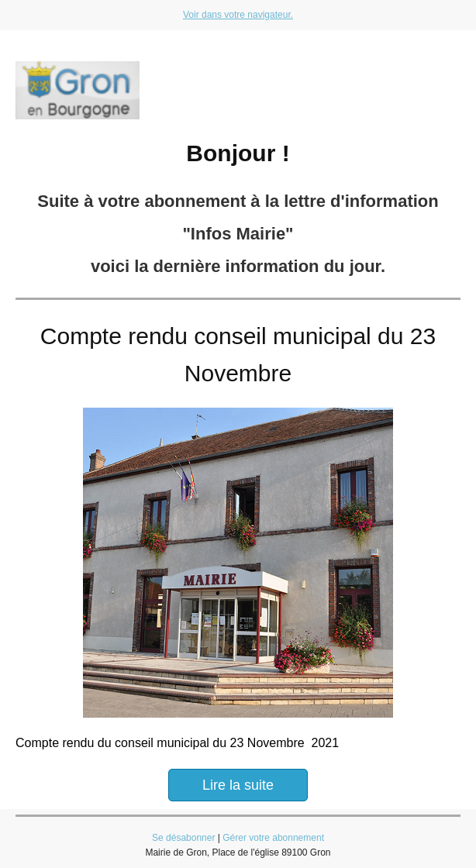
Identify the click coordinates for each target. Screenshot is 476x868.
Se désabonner (183, 838)
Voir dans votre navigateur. (238, 15)
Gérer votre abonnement (273, 838)
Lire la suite (238, 785)
